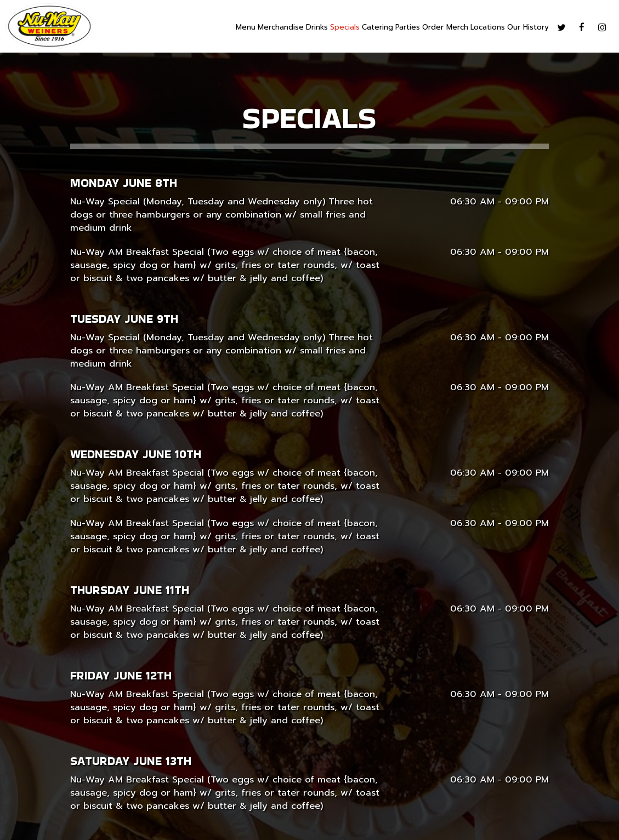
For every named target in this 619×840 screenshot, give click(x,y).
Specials (345, 27)
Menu (246, 27)
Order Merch (445, 27)
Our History (528, 27)
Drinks (317, 27)
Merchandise (281, 27)
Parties (408, 27)
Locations (488, 27)
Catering (377, 27)
